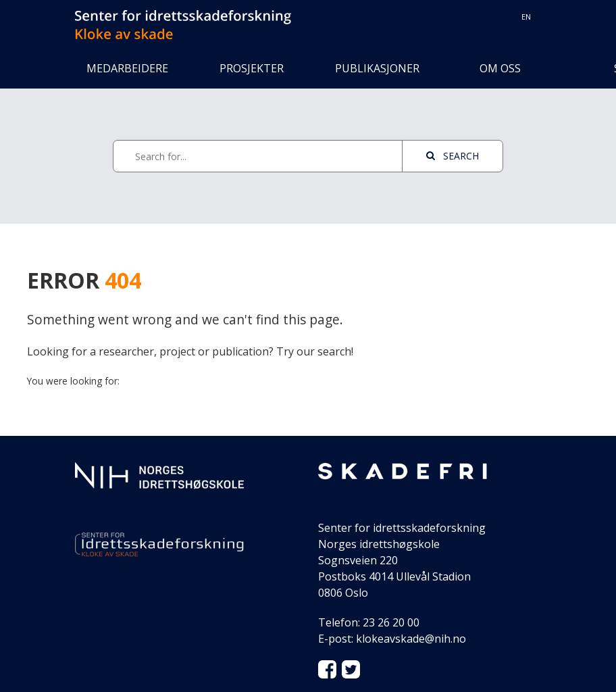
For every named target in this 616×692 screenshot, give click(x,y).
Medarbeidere (127, 68)
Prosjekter (252, 68)
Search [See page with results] (453, 156)
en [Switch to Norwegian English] (526, 17)
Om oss (500, 68)
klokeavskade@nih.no (411, 639)
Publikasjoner (376, 68)
